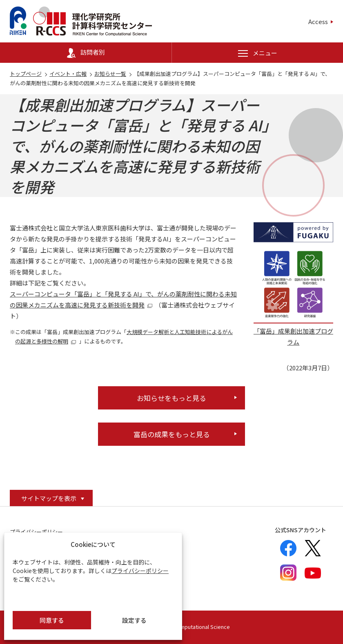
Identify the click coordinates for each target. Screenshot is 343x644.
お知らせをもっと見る (171, 398)
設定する (134, 620)
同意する (52, 620)
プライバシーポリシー (140, 571)
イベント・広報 (68, 74)
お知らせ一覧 (110, 74)
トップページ (26, 74)
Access (318, 21)
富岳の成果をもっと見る (172, 434)
